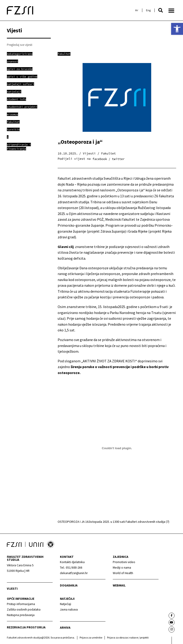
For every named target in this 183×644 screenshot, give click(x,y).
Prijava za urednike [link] (91, 637)
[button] (161, 10)
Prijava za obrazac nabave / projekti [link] (128, 637)
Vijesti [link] (12, 589)
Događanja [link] (69, 585)
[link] (177, 29)
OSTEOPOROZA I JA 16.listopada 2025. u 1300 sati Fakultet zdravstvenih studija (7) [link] (113, 522)
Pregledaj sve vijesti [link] (20, 45)
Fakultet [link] (64, 54)
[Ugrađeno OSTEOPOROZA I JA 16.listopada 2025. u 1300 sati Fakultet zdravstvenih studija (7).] (117, 448)
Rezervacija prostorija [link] (26, 627)
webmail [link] (119, 585)
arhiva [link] (65, 628)
